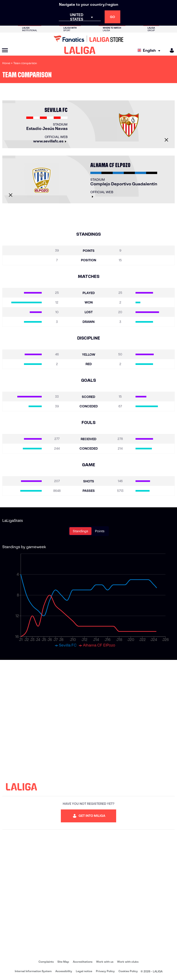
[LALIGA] (80, 50)
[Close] (166, 140)
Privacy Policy (105, 971)
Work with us (105, 962)
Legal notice (84, 971)
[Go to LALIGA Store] (88, 39)
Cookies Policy (128, 971)
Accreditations (83, 962)
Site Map (63, 962)
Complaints (46, 962)
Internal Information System (33, 971)
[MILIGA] (170, 50)
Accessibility (64, 971)
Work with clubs (128, 962)
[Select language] (150, 50)
